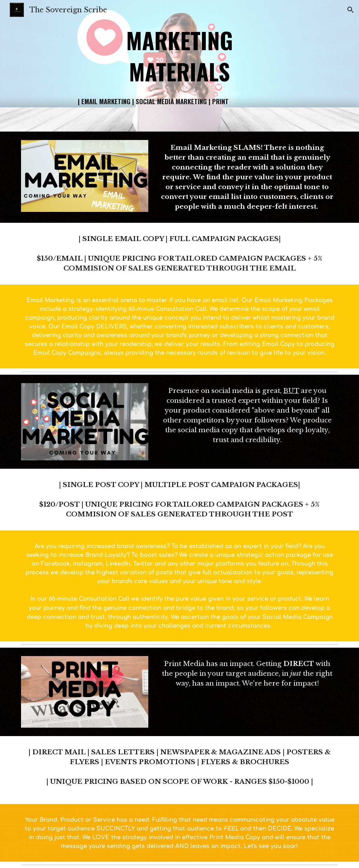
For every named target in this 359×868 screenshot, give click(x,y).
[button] (351, 10)
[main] (179, 56)
